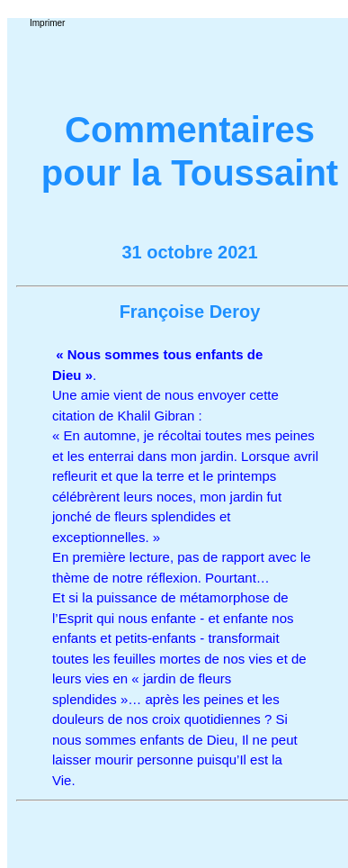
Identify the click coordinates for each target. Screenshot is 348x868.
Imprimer (47, 23)
